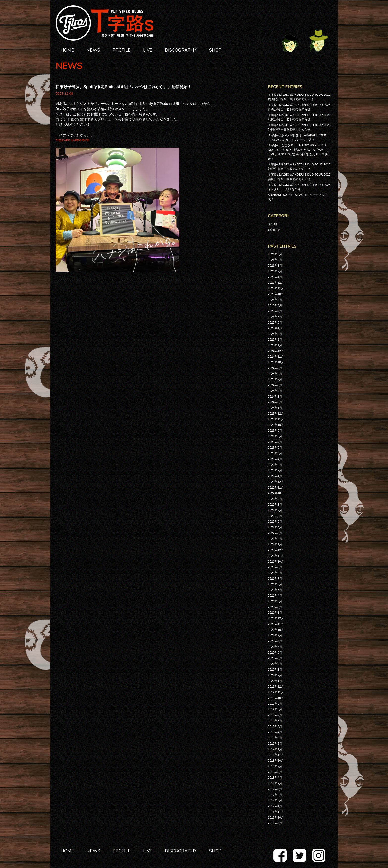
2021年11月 (276, 556)
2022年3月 (275, 533)
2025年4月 (275, 328)
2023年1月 (275, 476)
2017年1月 (275, 806)
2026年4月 (275, 260)
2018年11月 (276, 755)
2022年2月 (275, 539)
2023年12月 (276, 414)
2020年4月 (275, 664)
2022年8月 (275, 505)
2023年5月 (275, 453)
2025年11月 (276, 288)
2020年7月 (275, 647)
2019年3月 (275, 738)
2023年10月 (276, 425)
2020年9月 (275, 635)
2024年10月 (276, 362)
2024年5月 (275, 385)
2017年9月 (275, 783)
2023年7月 (275, 442)
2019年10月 (276, 698)
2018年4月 (275, 778)
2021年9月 (275, 567)
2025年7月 (275, 311)
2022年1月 (275, 544)
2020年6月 (275, 653)
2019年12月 (276, 687)
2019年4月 (275, 732)
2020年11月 (276, 624)
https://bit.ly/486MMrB (72, 140)
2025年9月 (275, 300)
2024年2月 (275, 402)
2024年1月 (275, 408)
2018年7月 (275, 766)
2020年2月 (275, 675)
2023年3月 (275, 465)
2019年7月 (275, 715)
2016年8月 (275, 823)
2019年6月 (275, 721)
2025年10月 (276, 294)
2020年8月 (275, 641)
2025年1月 (275, 345)
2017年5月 (275, 789)
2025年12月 (276, 283)
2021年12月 (276, 550)
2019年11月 (276, 692)
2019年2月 (275, 744)
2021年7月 (275, 579)
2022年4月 (275, 527)
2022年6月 (275, 516)
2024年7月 (275, 379)
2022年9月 (275, 499)
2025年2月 (275, 340)
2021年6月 (275, 584)
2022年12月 (276, 482)
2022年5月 (275, 522)
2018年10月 (276, 761)
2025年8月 (275, 305)
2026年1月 (275, 277)
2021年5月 (275, 590)
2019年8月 (275, 709)
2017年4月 (275, 795)
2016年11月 (276, 812)
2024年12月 (276, 351)
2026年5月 (275, 254)
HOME (67, 50)
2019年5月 (275, 727)
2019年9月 (275, 704)
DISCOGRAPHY (181, 50)
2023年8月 (275, 436)
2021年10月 (276, 562)
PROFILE (122, 50)
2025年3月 (275, 334)
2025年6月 (275, 317)
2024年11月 (276, 357)
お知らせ (274, 230)
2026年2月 (275, 271)
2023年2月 (275, 470)
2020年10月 (276, 630)
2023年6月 (275, 448)
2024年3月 (275, 397)
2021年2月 (275, 607)
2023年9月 (275, 431)
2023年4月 (275, 459)
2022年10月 (276, 493)
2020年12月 (276, 618)
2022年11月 (276, 488)
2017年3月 (275, 800)
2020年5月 (275, 658)
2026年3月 (275, 266)
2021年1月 (275, 613)
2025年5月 (275, 323)
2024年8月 (275, 374)
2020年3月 (275, 670)
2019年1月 (275, 749)
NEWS (93, 50)
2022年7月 (275, 510)
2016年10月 (276, 818)
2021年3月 (275, 601)
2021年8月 (275, 573)
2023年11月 (276, 419)
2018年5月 (275, 772)
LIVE (148, 50)
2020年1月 (275, 681)
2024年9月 (275, 368)
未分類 (272, 224)
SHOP (215, 50)
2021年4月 (275, 596)
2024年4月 (275, 391)
